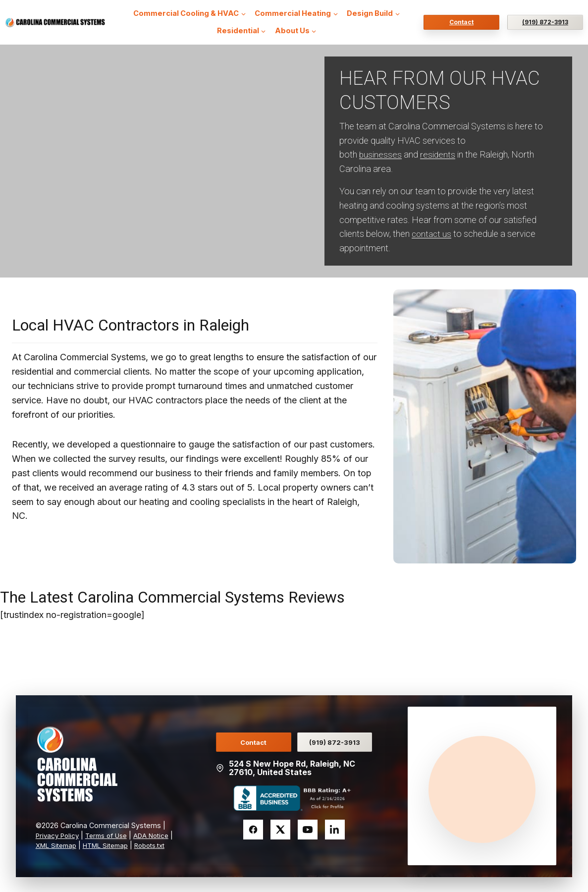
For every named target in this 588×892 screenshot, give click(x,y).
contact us (432, 234)
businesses (381, 154)
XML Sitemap (86, 835)
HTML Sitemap (140, 835)
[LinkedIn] (335, 828)
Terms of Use (111, 825)
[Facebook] (253, 828)
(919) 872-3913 (545, 22)
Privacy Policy (59, 825)
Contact (461, 22)
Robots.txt (53, 845)
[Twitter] (280, 828)
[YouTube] (308, 828)
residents (438, 154)
